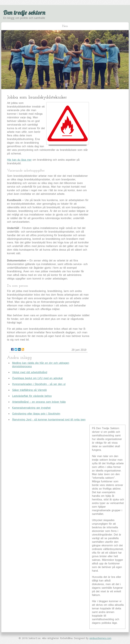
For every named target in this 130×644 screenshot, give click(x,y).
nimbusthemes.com (100, 638)
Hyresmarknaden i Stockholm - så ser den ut (39, 384)
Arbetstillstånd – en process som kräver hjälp (39, 402)
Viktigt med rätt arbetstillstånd (30, 372)
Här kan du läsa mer (19, 160)
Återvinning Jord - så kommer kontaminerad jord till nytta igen (49, 420)
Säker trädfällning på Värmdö (29, 390)
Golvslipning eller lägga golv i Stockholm (36, 414)
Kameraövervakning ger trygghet (31, 408)
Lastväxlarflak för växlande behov (32, 396)
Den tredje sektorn (24, 13)
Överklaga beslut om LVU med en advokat (37, 378)
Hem (65, 26)
